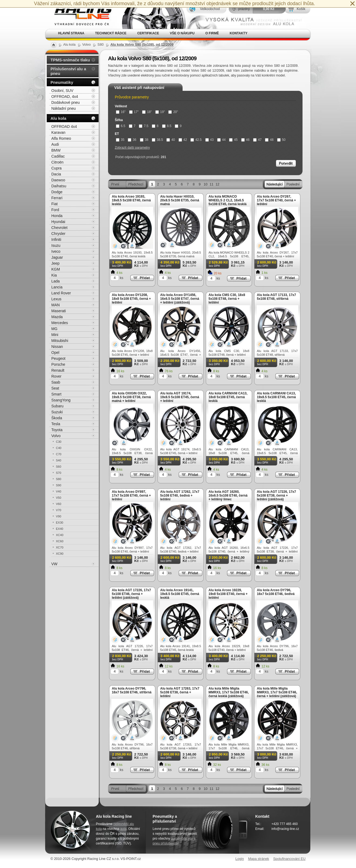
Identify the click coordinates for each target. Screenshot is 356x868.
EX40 (60, 529)
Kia (54, 275)
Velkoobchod (210, 9)
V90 (59, 516)
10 (206, 184)
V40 (59, 491)
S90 (59, 485)
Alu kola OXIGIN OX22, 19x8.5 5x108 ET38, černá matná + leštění (131, 397)
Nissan (57, 347)
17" (134, 112)
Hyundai (58, 222)
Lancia (57, 287)
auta (123, 829)
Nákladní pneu (63, 108)
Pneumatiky (62, 82)
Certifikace (148, 33)
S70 (59, 473)
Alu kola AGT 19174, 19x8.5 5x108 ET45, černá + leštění (180, 397)
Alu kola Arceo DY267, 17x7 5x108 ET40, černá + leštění (276, 200)
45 (233, 140)
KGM (56, 269)
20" (173, 112)
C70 (59, 454)
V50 (59, 498)
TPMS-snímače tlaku (70, 60)
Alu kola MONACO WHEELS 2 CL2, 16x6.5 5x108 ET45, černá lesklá (228, 200)
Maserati (59, 311)
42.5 (196, 140)
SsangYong (61, 400)
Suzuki (57, 412)
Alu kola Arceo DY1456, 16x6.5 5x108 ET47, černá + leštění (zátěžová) (180, 299)
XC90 (60, 554)
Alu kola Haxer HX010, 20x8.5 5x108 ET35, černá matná (180, 200)
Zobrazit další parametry (132, 148)
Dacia (56, 174)
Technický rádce (111, 33)
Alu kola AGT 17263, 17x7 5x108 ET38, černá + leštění (180, 692)
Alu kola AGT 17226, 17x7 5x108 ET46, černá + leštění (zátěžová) (131, 594)
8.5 (167, 126)
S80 (59, 479)
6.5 (121, 126)
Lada (56, 281)
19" (160, 112)
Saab (56, 382)
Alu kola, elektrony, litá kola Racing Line (80, 14)
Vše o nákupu (182, 33)
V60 (59, 504)
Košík (301, 9)
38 (144, 140)
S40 (59, 460)
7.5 (144, 126)
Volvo (56, 436)
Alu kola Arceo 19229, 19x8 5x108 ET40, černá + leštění (228, 594)
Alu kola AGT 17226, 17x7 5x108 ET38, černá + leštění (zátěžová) (276, 495)
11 (211, 184)
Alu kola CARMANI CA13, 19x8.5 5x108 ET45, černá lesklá (276, 397)
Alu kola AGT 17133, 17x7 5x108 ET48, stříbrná (276, 297)
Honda (57, 216)
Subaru (57, 406)
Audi (55, 144)
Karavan (58, 132)
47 (257, 140)
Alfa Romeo (61, 138)
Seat (55, 388)
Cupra (56, 168)
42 (183, 140)
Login (240, 859)
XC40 (60, 535)
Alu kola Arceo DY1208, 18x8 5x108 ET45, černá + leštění (131, 299)
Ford (55, 210)
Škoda (57, 418)
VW (54, 564)
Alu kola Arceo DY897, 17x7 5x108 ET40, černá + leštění (131, 495)
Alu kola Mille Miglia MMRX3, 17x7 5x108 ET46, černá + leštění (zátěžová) (277, 692)
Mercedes (60, 323)
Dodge (57, 192)
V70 (59, 510)
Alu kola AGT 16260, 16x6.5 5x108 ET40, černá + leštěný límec (228, 495)
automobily (179, 839)
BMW (56, 150)
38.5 (157, 140)
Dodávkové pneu (66, 102)
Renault (58, 370)
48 (269, 140)
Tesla (56, 424)
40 (171, 140)
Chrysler (58, 234)
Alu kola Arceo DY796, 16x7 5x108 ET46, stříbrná (132, 690)
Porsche (58, 364)
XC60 (60, 541)
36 (132, 140)
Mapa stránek (258, 859)
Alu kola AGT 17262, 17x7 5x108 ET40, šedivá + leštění (180, 495)
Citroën (57, 162)
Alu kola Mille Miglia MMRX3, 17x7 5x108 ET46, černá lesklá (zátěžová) (229, 692)
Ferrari (57, 198)
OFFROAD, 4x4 (65, 97)
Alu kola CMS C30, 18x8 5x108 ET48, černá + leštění (227, 299)
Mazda (57, 317)
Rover (56, 376)
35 (120, 140)
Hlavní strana (71, 33)
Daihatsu (59, 186)
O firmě (212, 33)
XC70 (60, 547)
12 (217, 184)
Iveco (56, 251)
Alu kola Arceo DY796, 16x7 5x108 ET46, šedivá (276, 592)
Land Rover (61, 293)
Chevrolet (59, 228)
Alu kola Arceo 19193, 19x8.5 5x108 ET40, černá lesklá (131, 200)
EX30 (60, 523)
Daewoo (58, 180)
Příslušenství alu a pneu (68, 71)
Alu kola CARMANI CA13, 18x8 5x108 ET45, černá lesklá (228, 397)
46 (245, 140)
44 (221, 140)
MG (54, 329)
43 (209, 140)
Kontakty (239, 33)
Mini (55, 335)
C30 (59, 442)
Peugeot (58, 358)
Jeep (55, 263)
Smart (56, 394)
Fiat (54, 204)
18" (147, 112)
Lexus (56, 299)
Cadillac (58, 156)
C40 (59, 448)
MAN (56, 305)
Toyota (57, 430)
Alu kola (58, 118)
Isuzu (56, 245)
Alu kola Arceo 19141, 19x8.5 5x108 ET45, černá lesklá (180, 594)
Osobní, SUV (62, 91)
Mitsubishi (60, 341)
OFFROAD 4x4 (64, 127)
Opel (55, 352)
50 (281, 140)
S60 (59, 467)
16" (121, 112)
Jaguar (57, 257)
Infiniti (56, 240)
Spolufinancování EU (289, 859)
